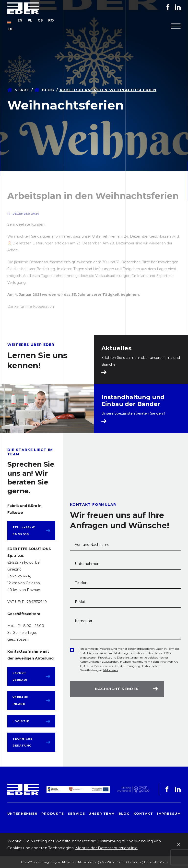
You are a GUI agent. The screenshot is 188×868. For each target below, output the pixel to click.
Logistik (21, 721)
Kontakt (143, 813)
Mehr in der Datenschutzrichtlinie (106, 848)
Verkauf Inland (20, 701)
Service (76, 813)
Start (22, 90)
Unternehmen (22, 813)
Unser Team (102, 813)
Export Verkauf (20, 676)
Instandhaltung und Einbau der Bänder (133, 401)
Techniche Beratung (23, 742)
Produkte (53, 813)
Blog (48, 90)
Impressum (169, 813)
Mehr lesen (111, 670)
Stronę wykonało (124, 789)
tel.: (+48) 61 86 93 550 (24, 531)
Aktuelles (116, 348)
